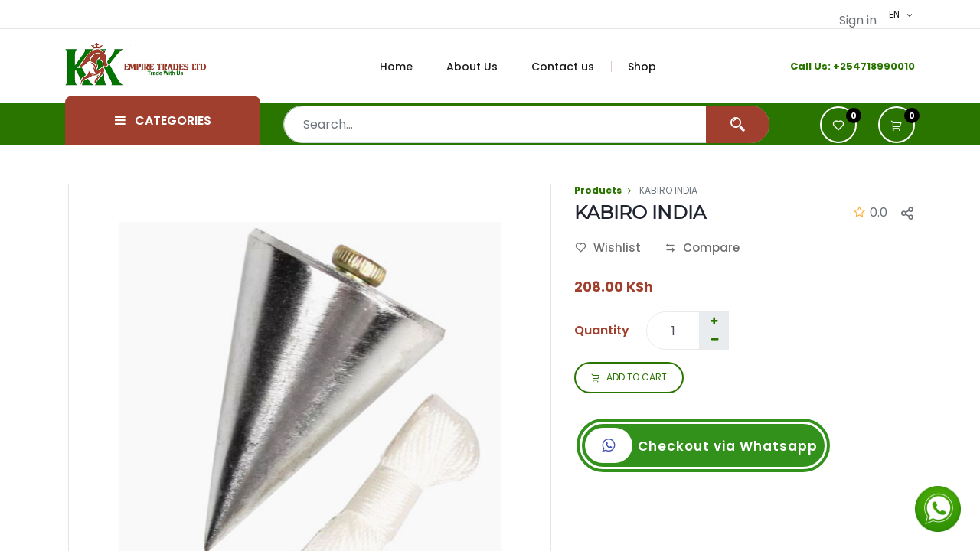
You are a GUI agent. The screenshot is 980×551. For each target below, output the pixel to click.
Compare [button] (702, 248)
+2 (840, 66)
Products (598, 190)
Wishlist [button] (608, 248)
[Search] (738, 124)
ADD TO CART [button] (629, 378)
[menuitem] (405, 67)
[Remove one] (714, 340)
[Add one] (714, 321)
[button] (897, 125)
